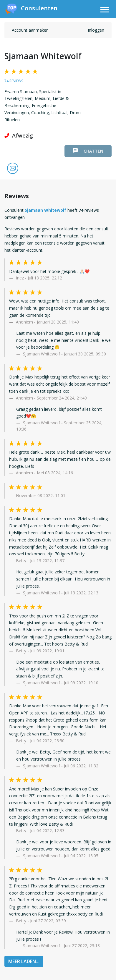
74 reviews (14, 81)
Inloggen (96, 30)
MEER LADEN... (24, 961)
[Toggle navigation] (105, 10)
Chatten (88, 151)
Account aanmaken (30, 30)
